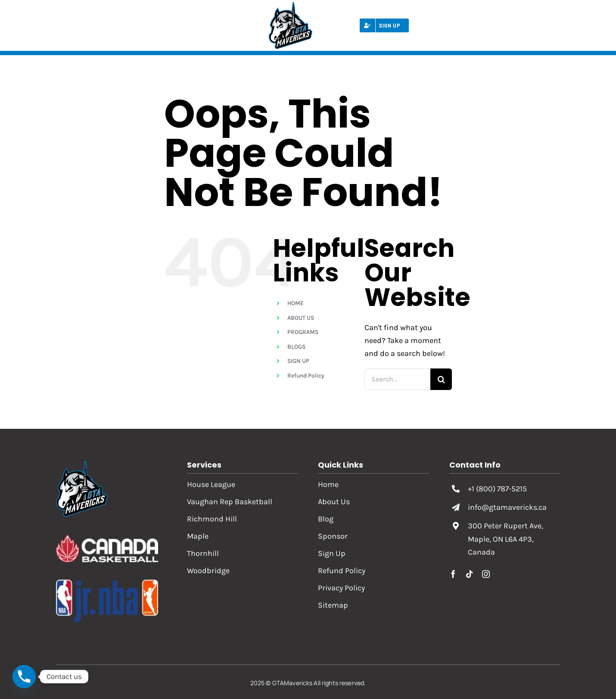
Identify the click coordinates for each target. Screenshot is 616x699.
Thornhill (203, 553)
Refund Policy (306, 376)
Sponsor (333, 536)
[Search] (441, 379)
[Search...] (397, 379)
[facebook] (453, 574)
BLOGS (296, 347)
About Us (334, 502)
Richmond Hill (212, 519)
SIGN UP (298, 361)
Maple (198, 536)
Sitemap (333, 605)
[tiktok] (470, 574)
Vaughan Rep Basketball (230, 502)
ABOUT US (301, 318)
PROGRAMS (303, 332)
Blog (326, 519)
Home (328, 484)
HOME (296, 303)
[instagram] (486, 574)
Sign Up (332, 553)
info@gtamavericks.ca (507, 507)
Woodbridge (208, 571)
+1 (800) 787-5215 (497, 489)
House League (211, 484)
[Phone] (24, 677)
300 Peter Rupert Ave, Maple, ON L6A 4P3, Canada (506, 539)
